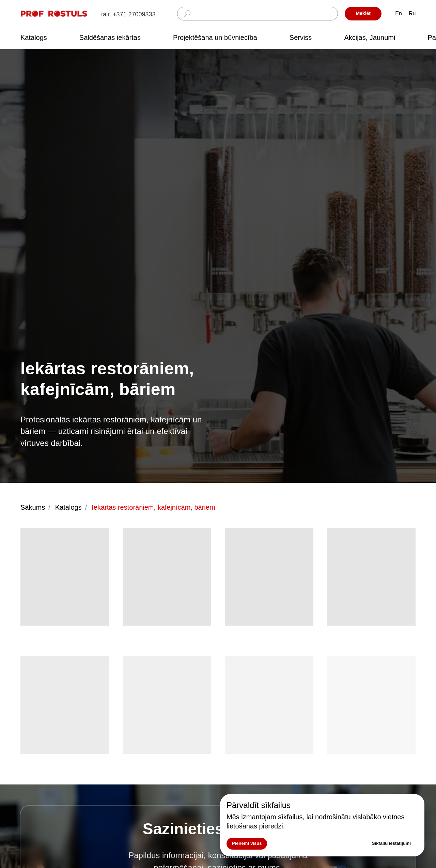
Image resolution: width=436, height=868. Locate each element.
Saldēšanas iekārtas (110, 38)
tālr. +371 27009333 (128, 14)
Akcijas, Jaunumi (370, 38)
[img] (54, 14)
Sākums (33, 507)
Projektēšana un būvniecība (215, 38)
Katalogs (34, 38)
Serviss (301, 38)
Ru (412, 13)
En (399, 13)
